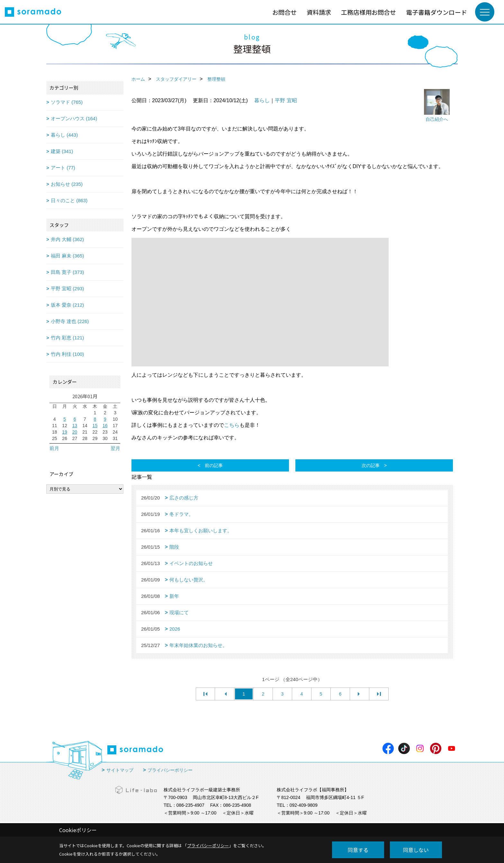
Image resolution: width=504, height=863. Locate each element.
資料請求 (319, 12)
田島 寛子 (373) (67, 272)
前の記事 (214, 465)
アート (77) (63, 168)
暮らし (262, 100)
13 (75, 426)
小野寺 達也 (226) (70, 321)
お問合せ (284, 12)
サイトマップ (120, 770)
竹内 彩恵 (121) (67, 338)
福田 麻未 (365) (67, 256)
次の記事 (371, 465)
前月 (54, 448)
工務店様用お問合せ (369, 12)
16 (105, 426)
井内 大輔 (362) (67, 239)
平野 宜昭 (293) (67, 288)
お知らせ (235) (67, 184)
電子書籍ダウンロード (437, 12)
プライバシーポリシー (170, 770)
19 (65, 432)
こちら (232, 425)
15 (95, 426)
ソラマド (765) (67, 102)
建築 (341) (62, 151)
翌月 (115, 448)
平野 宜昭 (286, 100)
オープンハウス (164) (74, 118)
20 (75, 432)
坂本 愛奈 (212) (67, 305)
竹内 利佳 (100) (67, 354)
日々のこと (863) (69, 200)
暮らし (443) (64, 135)
